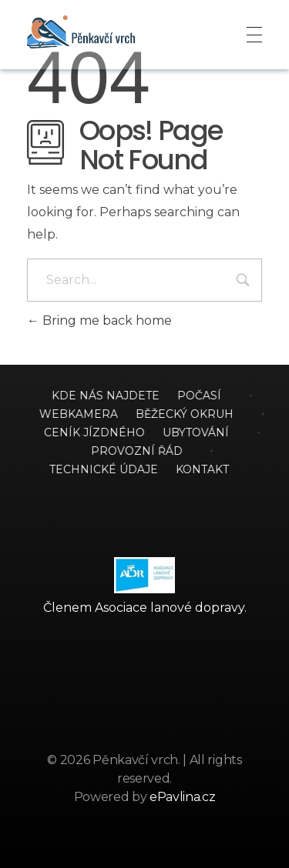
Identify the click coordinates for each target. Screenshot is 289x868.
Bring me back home (99, 320)
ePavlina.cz (182, 797)
